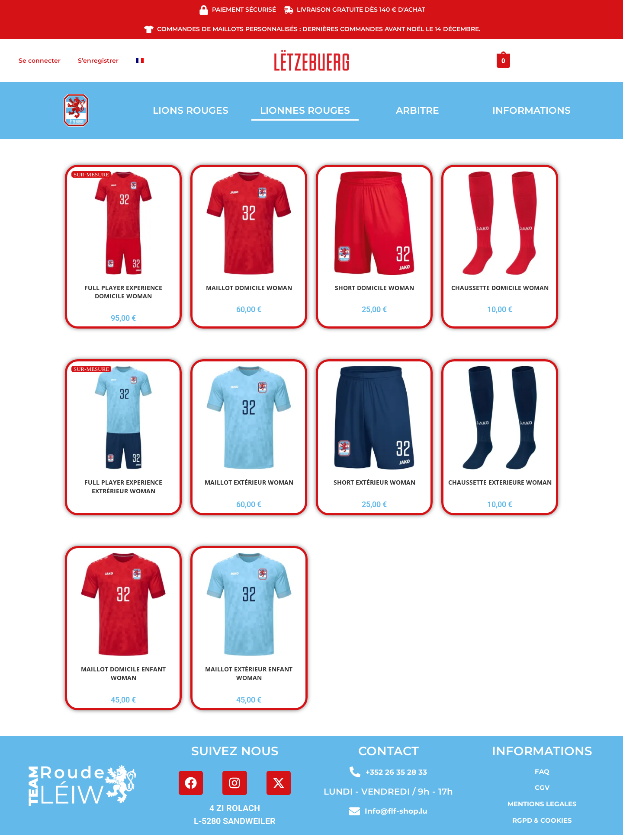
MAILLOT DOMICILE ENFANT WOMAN (123, 673)
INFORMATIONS (531, 110)
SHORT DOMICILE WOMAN (374, 288)
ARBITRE (417, 110)
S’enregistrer (98, 61)
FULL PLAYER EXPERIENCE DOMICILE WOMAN (123, 292)
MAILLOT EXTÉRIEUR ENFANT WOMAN (249, 673)
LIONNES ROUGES (305, 110)
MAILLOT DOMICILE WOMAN (249, 288)
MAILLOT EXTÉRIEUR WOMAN (249, 482)
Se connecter (40, 61)
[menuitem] (140, 61)
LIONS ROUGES (191, 110)
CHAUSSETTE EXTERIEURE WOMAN (500, 482)
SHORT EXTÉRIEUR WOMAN (374, 482)
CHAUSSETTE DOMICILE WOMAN (500, 288)
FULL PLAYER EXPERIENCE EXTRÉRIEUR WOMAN (123, 487)
